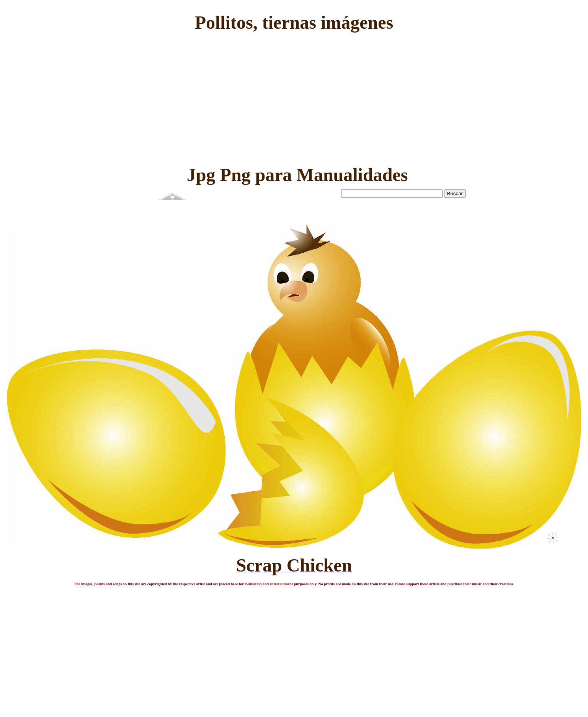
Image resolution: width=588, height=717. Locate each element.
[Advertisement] (294, 97)
